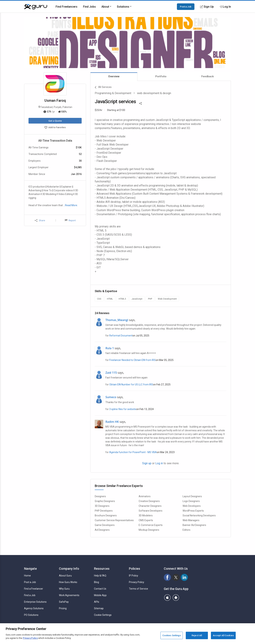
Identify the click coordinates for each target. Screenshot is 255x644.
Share (40, 220)
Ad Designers (102, 530)
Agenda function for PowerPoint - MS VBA (133, 452)
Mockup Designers (149, 530)
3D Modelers (146, 515)
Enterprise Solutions (35, 602)
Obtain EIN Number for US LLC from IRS (131, 384)
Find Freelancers (66, 7)
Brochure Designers (106, 515)
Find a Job (30, 595)
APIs (97, 602)
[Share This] (140, 103)
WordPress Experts (193, 511)
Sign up (147, 463)
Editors (186, 530)
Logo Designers (191, 501)
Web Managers (191, 520)
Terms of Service (138, 589)
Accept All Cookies (223, 635)
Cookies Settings (172, 635)
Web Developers (192, 506)
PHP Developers (104, 511)
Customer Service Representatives (114, 520)
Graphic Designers (105, 501)
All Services (103, 87)
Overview (114, 76)
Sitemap (99, 608)
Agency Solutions (34, 608)
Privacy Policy (137, 582)
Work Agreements (69, 595)
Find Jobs (89, 7)
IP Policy (134, 576)
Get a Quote (55, 121)
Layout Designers (192, 496)
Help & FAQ (100, 576)
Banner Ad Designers (194, 525)
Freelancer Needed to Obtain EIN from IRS (132, 360)
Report (70, 220)
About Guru (65, 576)
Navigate (30, 569)
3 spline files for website (123, 409)
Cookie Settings (103, 615)
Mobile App (100, 595)
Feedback (208, 76)
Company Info (69, 569)
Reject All (197, 635)
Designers (100, 496)
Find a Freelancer (34, 589)
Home (27, 576)
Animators (145, 496)
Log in (159, 463)
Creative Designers (149, 501)
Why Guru (64, 589)
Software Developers (151, 511)
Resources (102, 569)
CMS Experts (146, 520)
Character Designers (150, 506)
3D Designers (102, 506)
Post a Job (186, 7)
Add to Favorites (55, 128)
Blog (97, 582)
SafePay (64, 602)
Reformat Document (121, 336)
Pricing (63, 608)
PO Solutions (31, 615)
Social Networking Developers (199, 515)
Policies (134, 569)
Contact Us (100, 589)
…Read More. (71, 205)
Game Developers (105, 525)
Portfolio (161, 76)
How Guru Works (68, 582)
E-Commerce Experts (151, 525)
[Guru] (36, 7)
